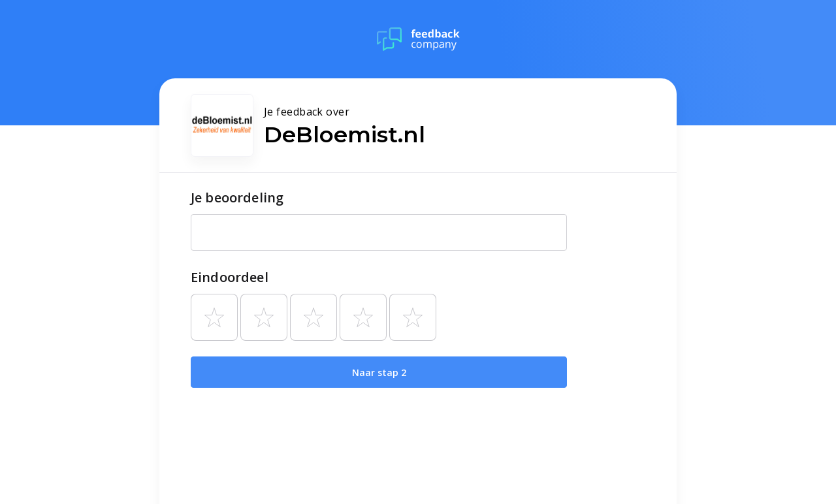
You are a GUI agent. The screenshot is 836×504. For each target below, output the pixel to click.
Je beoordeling (237, 197)
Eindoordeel (230, 277)
